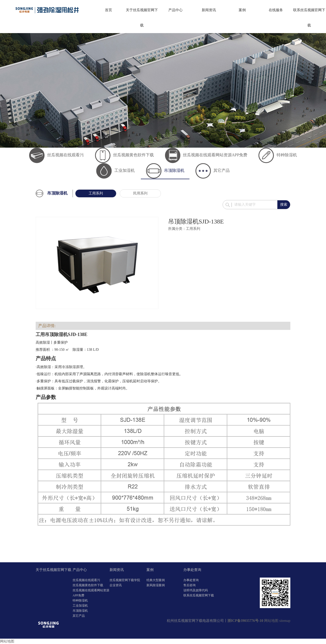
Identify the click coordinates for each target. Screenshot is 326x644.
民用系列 (140, 193)
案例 (242, 10)
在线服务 (276, 10)
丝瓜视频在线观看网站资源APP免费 (206, 155)
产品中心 (175, 10)
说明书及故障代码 (196, 590)
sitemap (285, 621)
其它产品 (213, 170)
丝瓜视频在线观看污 (56, 155)
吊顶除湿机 (165, 170)
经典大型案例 (156, 580)
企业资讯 (116, 585)
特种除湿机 (278, 155)
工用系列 (96, 193)
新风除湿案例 (156, 585)
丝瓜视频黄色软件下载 (124, 155)
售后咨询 (189, 585)
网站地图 (271, 621)
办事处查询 (192, 570)
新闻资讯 (209, 10)
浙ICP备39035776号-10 (245, 621)
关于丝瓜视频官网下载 (142, 18)
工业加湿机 (116, 170)
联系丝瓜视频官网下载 (309, 18)
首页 (108, 10)
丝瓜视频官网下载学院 (125, 580)
